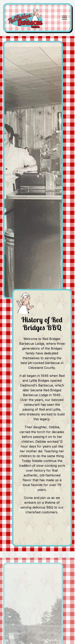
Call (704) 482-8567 (38, 625)
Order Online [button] (38, 638)
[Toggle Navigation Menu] (64, 18)
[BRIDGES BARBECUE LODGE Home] (27, 18)
